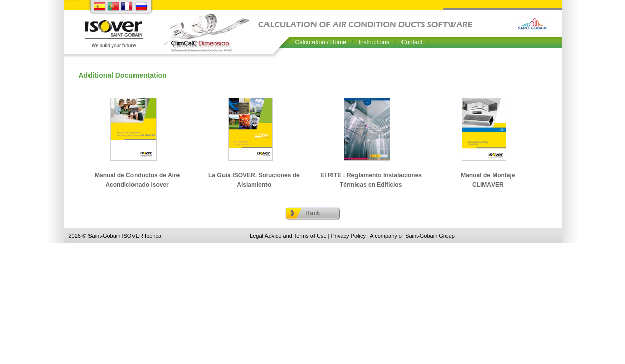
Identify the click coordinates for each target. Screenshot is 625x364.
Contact (412, 42)
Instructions (374, 42)
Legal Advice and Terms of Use (289, 236)
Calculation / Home (321, 42)
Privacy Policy (348, 236)
